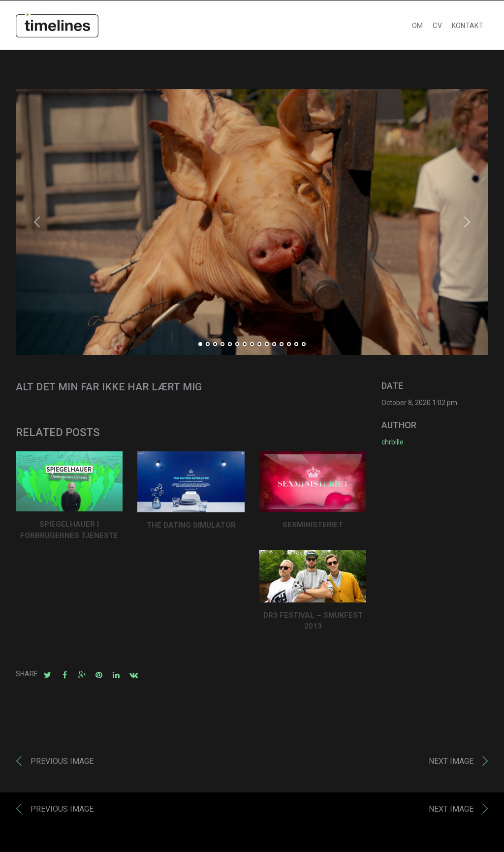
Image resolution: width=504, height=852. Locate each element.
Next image (451, 764)
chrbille (393, 444)
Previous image (62, 764)
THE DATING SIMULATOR (191, 528)
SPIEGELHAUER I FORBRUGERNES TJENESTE (69, 532)
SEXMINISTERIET (313, 527)
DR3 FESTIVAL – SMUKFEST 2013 (313, 623)
